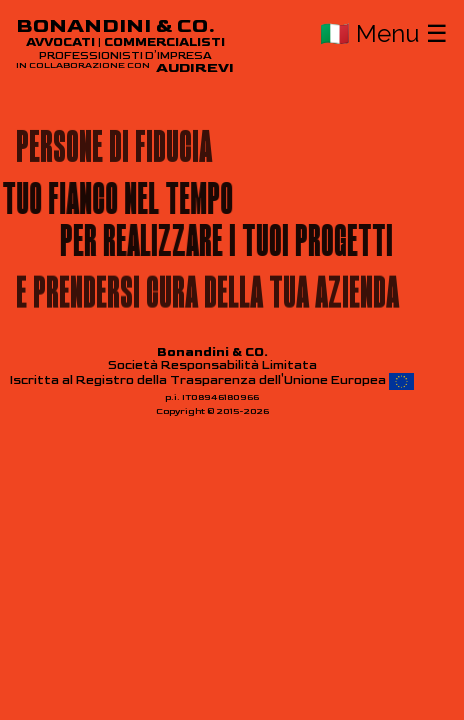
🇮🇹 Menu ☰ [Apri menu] (384, 33)
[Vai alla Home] (125, 46)
